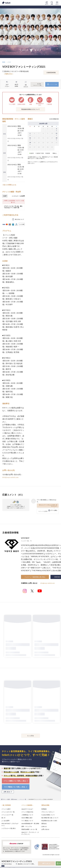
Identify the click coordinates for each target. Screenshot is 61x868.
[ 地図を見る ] (9, 74)
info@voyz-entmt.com (10, 477)
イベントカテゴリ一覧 (8, 812)
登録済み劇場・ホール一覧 (29, 829)
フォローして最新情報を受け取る (35, 577)
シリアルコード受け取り (9, 828)
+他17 (3, 866)
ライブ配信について (27, 821)
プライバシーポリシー (48, 812)
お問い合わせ (45, 829)
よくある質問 (5, 821)
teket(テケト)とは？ (27, 809)
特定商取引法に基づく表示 (49, 821)
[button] (3, 861)
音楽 (4, 62)
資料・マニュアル (27, 826)
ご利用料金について (27, 815)
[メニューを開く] (57, 3)
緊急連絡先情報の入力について (31, 109)
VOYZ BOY (25, 538)
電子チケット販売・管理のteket (9, 799)
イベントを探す (6, 809)
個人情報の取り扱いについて (50, 818)
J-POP (9, 62)
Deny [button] (45, 858)
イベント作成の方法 (27, 812)
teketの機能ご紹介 (27, 818)
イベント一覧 (23, 799)
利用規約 (44, 809)
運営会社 (44, 823)
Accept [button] (55, 858)
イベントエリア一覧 (7, 815)
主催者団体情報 (51, 72)
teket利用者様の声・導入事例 (30, 823)
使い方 (3, 818)
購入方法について (20, 219)
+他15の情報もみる (9, 185)
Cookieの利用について (48, 815)
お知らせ (44, 826)
